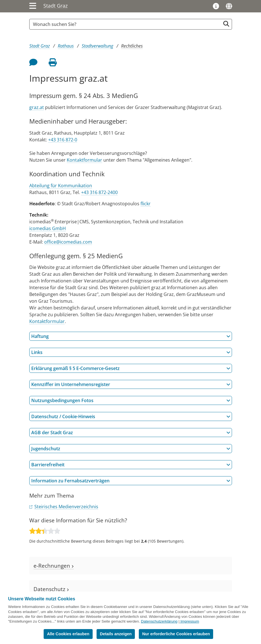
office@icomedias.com (68, 242)
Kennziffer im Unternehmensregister (131, 384)
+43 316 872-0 (63, 140)
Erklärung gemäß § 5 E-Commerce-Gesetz (131, 368)
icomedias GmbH (48, 228)
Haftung (131, 336)
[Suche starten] (226, 24)
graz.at (37, 107)
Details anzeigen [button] (116, 634)
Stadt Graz (55, 6)
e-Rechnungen (54, 566)
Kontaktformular (84, 160)
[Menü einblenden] (33, 6)
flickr (146, 204)
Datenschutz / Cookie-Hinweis (131, 416)
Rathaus (66, 46)
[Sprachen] (229, 6)
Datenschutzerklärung (159, 621)
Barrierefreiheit (131, 465)
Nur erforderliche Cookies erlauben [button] (176, 634)
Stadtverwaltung (97, 46)
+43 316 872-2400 (99, 192)
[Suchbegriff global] (126, 24)
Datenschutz (51, 589)
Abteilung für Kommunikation (61, 186)
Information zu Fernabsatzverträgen (131, 481)
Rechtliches (132, 46)
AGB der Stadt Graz (131, 433)
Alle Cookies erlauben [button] (68, 634)
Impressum (190, 621)
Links (131, 352)
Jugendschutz (131, 449)
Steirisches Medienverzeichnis (66, 507)
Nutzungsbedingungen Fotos (131, 400)
